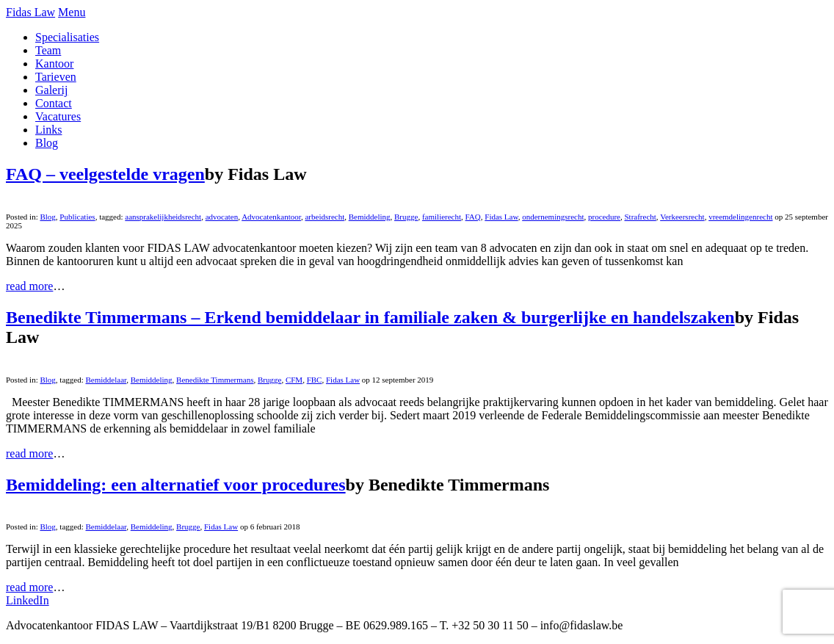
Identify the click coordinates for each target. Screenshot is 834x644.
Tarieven (56, 77)
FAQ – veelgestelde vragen (105, 174)
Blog (47, 143)
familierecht (442, 217)
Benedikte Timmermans (215, 380)
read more (29, 286)
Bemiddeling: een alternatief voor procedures (176, 485)
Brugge (406, 217)
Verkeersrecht (682, 217)
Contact (54, 103)
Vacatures (58, 116)
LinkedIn (28, 600)
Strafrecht (640, 217)
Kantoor (54, 64)
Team (48, 50)
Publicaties (77, 217)
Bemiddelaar (106, 380)
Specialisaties (67, 37)
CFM (294, 380)
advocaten (222, 217)
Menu (72, 12)
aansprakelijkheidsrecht (163, 217)
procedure (604, 217)
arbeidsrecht (324, 217)
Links (48, 130)
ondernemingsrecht (553, 217)
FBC (315, 380)
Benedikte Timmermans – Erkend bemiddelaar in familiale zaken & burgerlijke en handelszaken (370, 317)
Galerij (51, 90)
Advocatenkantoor (271, 217)
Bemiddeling (370, 217)
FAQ (473, 217)
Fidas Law (30, 12)
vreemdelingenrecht (740, 217)
